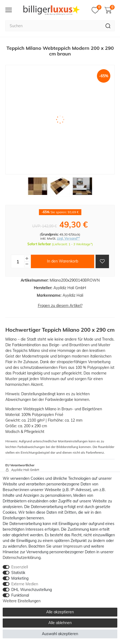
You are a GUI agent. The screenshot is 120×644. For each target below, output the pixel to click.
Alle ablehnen (60, 623)
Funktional (20, 595)
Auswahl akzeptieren (60, 634)
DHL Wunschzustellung (32, 590)
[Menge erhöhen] (27, 259)
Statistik (18, 573)
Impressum (73, 546)
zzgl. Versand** (68, 238)
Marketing (20, 578)
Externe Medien (25, 584)
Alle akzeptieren (60, 612)
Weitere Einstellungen (22, 601)
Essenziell (20, 567)
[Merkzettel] (97, 10)
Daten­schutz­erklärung (22, 558)
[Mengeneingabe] (18, 261)
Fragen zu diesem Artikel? (60, 306)
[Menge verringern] (27, 264)
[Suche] (108, 26)
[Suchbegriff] (53, 26)
